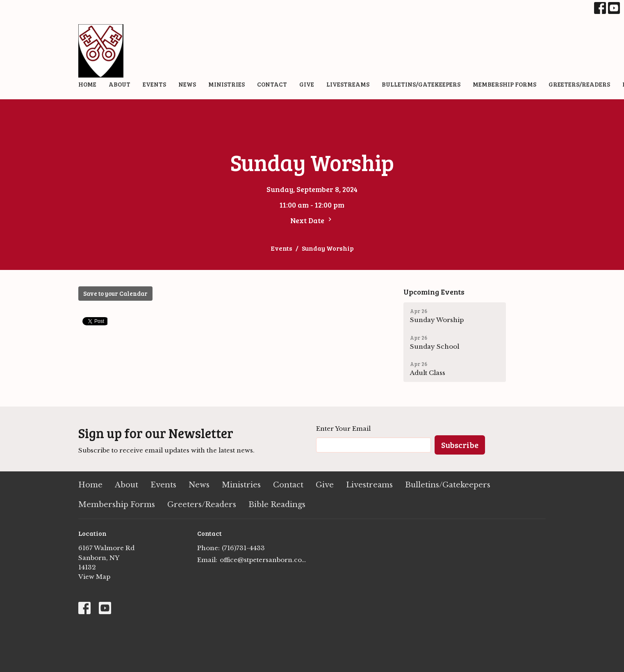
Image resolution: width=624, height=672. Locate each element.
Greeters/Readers (579, 84)
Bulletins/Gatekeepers (421, 84)
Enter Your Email (343, 429)
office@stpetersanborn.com (264, 560)
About (120, 84)
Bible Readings (277, 505)
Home (87, 84)
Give (307, 84)
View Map (94, 577)
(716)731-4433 (243, 548)
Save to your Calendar (115, 293)
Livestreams (348, 84)
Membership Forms (504, 84)
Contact (272, 84)
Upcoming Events (434, 292)
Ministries (227, 84)
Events (154, 84)
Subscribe (460, 445)
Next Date (312, 220)
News (187, 84)
